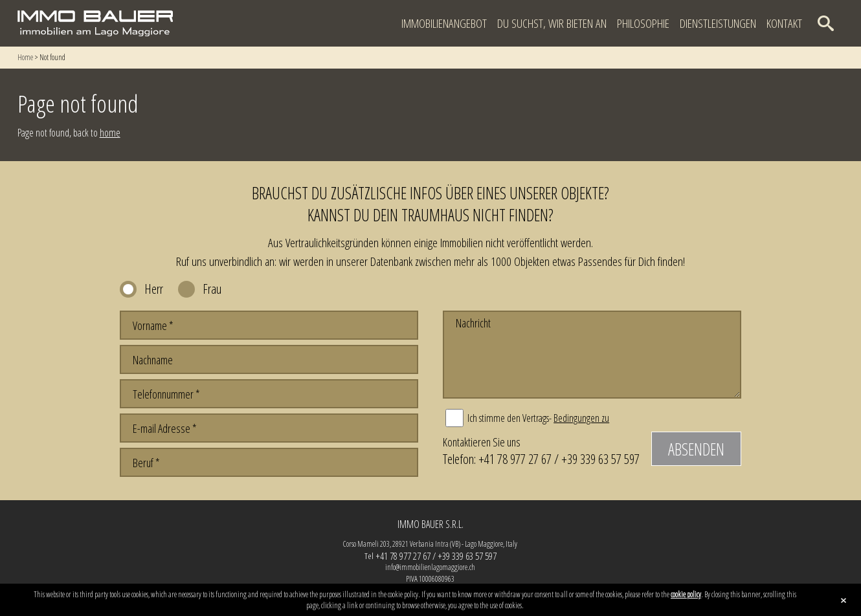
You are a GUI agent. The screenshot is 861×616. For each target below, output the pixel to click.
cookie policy (686, 594)
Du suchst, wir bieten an (552, 23)
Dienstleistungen (718, 23)
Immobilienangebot (444, 23)
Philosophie (643, 23)
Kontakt (784, 23)
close (844, 600)
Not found (52, 57)
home (110, 133)
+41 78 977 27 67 (515, 459)
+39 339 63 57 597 (600, 459)
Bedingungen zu (581, 418)
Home (25, 57)
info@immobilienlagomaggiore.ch (430, 567)
